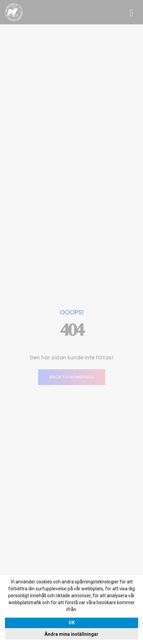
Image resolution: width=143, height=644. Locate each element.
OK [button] (72, 623)
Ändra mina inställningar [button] (71, 634)
